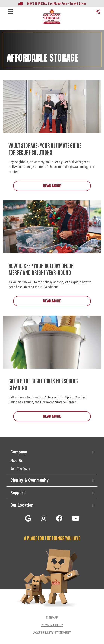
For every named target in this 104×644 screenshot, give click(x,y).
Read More (67, 186)
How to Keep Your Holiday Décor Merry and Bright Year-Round (41, 269)
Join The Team (20, 469)
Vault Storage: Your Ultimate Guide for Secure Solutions (45, 149)
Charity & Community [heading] (30, 480)
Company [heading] (19, 452)
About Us (17, 461)
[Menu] (11, 14)
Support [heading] (18, 493)
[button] (93, 452)
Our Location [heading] (22, 505)
